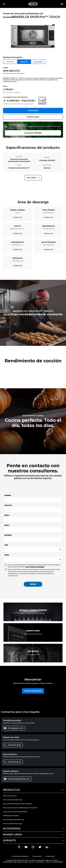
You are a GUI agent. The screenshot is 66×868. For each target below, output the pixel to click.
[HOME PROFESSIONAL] (33, 4)
